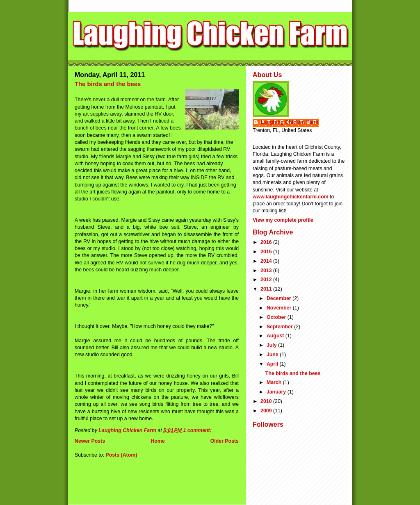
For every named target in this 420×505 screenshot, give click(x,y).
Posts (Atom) (121, 455)
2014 (267, 261)
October (277, 317)
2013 (267, 271)
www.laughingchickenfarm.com (291, 197)
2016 (267, 242)
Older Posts (225, 441)
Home (157, 441)
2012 (267, 280)
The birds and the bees (108, 84)
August (276, 336)
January (277, 392)
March (275, 382)
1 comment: (198, 430)
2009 (267, 411)
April (273, 364)
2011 (267, 289)
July (272, 345)
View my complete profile (283, 220)
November (280, 308)
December (280, 298)
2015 (267, 252)
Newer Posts (90, 441)
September (280, 327)
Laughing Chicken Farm (290, 122)
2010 (267, 401)
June (273, 355)
